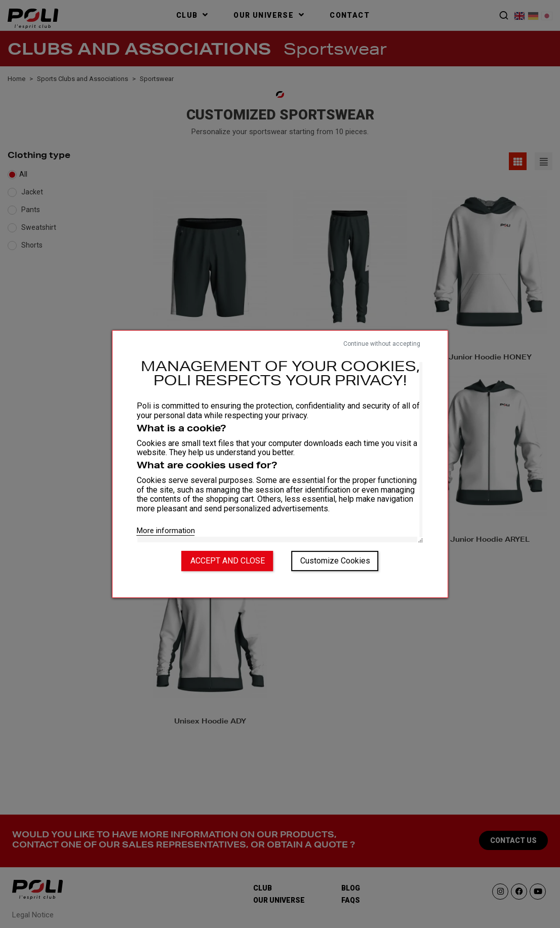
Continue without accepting (382, 344)
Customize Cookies (335, 561)
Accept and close (228, 561)
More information (166, 531)
